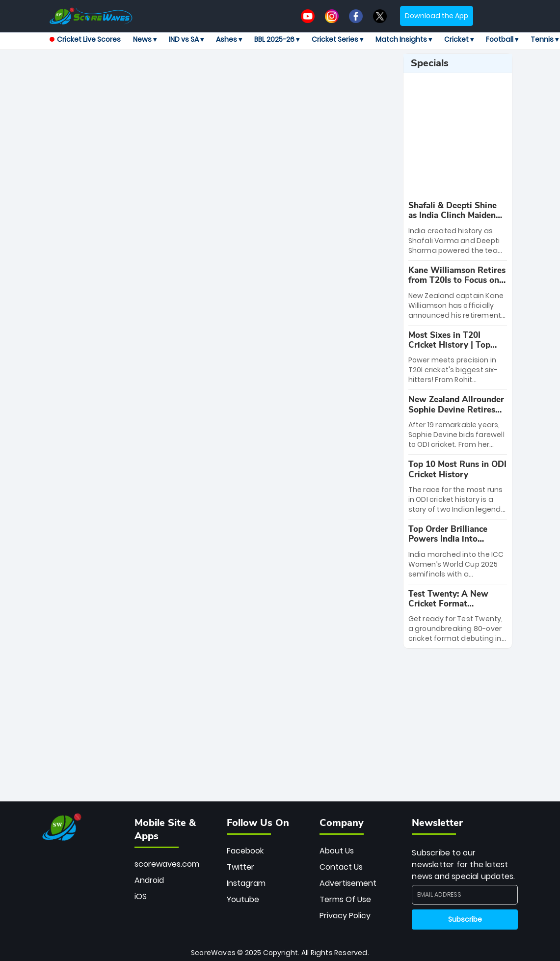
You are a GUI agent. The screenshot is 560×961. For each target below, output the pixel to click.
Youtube (243, 899)
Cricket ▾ (459, 39)
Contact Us (341, 867)
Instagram (246, 883)
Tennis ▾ (545, 39)
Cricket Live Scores (85, 39)
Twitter (240, 867)
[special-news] (458, 228)
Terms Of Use (345, 899)
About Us (337, 851)
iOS (141, 896)
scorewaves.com (167, 864)
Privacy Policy (345, 916)
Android (149, 880)
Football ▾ (502, 39)
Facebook (245, 851)
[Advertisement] (236, 76)
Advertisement (348, 883)
